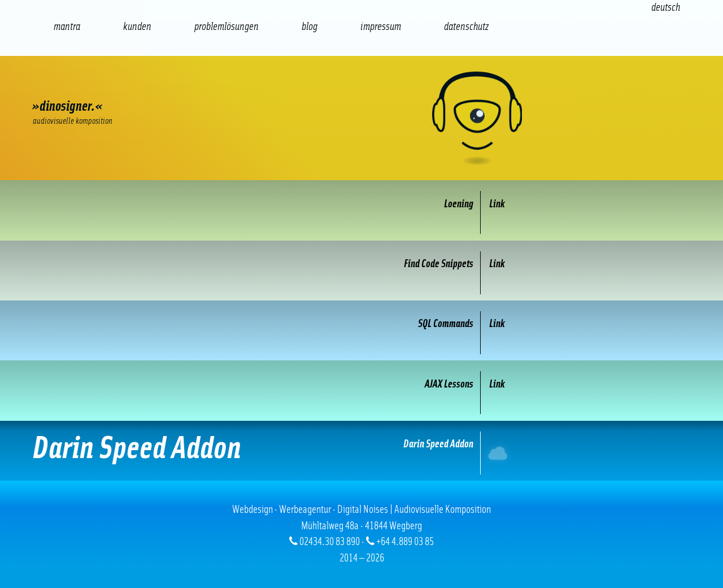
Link (497, 204)
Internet (499, 453)
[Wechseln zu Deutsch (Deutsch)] (666, 8)
